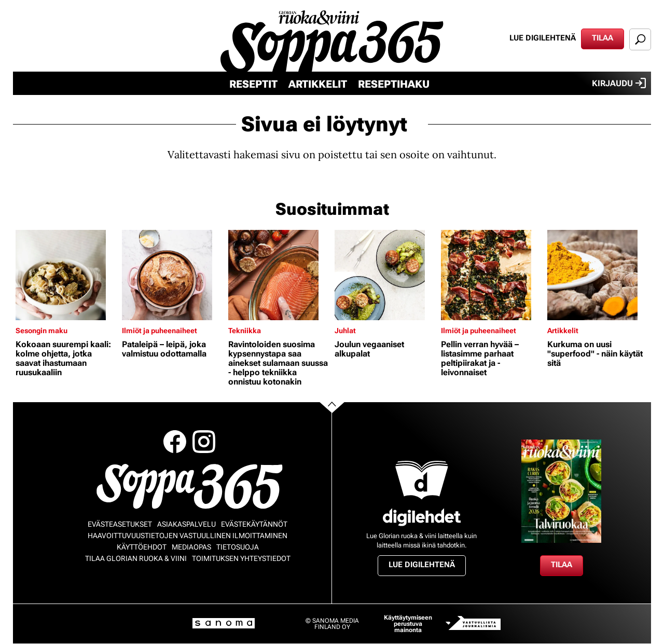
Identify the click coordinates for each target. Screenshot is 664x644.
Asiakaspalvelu (186, 524)
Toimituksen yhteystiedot (241, 558)
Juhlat (345, 331)
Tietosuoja (238, 547)
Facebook (175, 442)
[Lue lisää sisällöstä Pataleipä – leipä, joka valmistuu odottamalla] (172, 275)
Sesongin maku (41, 331)
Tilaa (603, 38)
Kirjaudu (619, 83)
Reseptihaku (394, 84)
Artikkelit (318, 84)
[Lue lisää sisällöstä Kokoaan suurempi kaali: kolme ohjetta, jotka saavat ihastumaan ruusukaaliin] (66, 275)
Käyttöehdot (142, 547)
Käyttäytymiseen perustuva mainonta (408, 624)
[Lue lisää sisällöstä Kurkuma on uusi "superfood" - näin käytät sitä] (598, 275)
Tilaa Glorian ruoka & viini (136, 558)
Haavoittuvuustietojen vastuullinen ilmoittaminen (188, 536)
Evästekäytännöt (254, 524)
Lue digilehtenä (543, 38)
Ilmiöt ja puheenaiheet (160, 331)
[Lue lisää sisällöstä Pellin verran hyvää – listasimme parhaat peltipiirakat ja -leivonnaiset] (492, 275)
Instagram (204, 442)
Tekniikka (245, 331)
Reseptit (253, 84)
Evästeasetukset (120, 524)
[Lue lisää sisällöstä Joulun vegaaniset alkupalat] (385, 275)
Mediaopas (191, 547)
